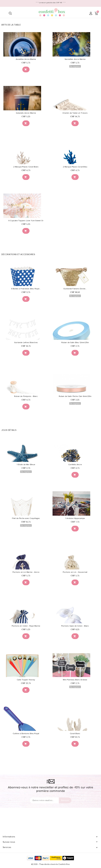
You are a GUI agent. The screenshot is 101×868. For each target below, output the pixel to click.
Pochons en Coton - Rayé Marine (26, 626)
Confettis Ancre (75, 465)
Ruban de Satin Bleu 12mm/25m (75, 343)
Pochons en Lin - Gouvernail (75, 572)
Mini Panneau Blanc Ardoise (75, 680)
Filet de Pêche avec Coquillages (26, 518)
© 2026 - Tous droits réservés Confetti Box (51, 864)
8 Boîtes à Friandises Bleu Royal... (26, 289)
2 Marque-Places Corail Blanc (26, 167)
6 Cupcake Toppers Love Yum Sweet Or (26, 221)
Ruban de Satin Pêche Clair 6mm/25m (75, 396)
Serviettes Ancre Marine (75, 59)
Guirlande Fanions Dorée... (75, 289)
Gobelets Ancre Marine (26, 113)
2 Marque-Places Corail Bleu (75, 167)
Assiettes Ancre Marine (26, 59)
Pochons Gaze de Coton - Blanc (75, 626)
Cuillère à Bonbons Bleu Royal (26, 734)
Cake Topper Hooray (26, 680)
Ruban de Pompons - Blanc (26, 396)
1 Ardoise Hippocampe (75, 518)
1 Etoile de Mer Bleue (26, 465)
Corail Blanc (75, 734)
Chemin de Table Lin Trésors (75, 113)
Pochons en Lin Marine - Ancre (26, 572)
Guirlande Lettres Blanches (26, 343)
